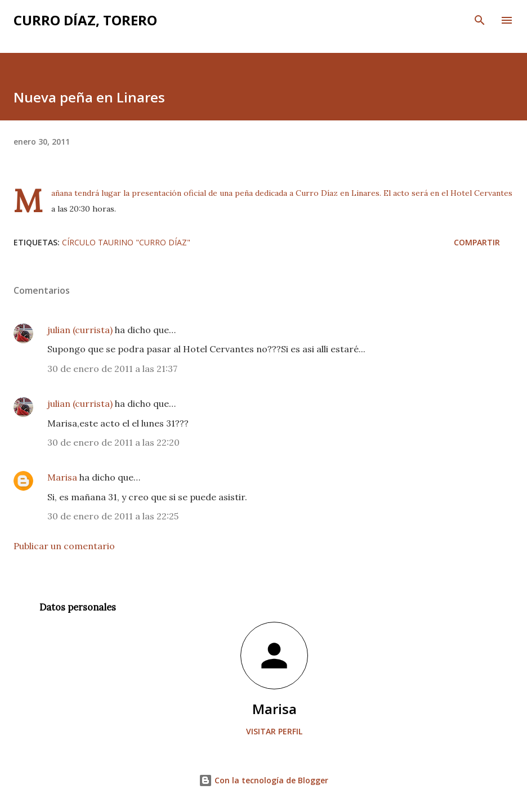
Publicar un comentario (64, 546)
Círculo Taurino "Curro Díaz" (126, 242)
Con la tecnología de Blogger (263, 780)
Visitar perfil (274, 731)
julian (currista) (80, 330)
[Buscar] (480, 20)
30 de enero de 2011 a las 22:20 (113, 442)
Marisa (62, 477)
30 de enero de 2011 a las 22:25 (113, 516)
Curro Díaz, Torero (85, 20)
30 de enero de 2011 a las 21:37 (112, 369)
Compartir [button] (477, 242)
